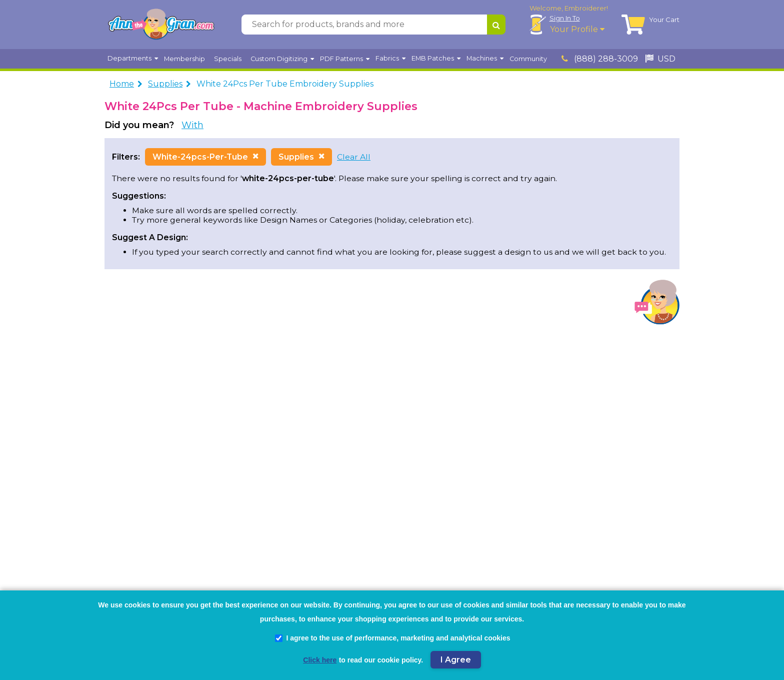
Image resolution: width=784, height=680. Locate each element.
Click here (320, 660)
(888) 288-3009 (600, 59)
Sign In (565, 18)
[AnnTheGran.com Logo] (161, 25)
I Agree (456, 660)
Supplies (165, 84)
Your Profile (577, 29)
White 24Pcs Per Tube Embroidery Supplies (285, 84)
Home (122, 84)
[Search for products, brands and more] (364, 25)
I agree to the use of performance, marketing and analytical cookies (392, 638)
